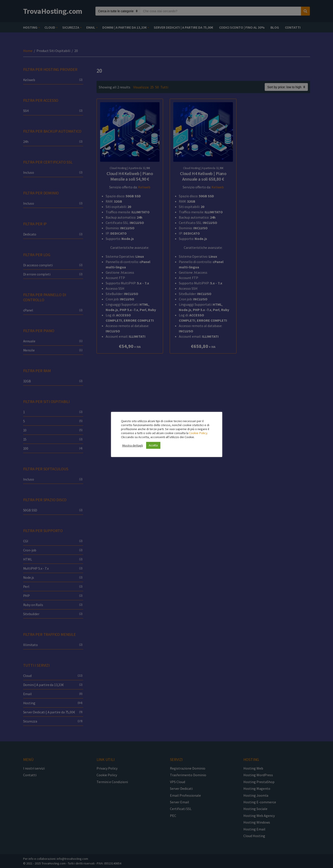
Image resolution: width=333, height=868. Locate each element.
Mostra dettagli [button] (132, 445)
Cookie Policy (198, 433)
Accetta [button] (153, 445)
